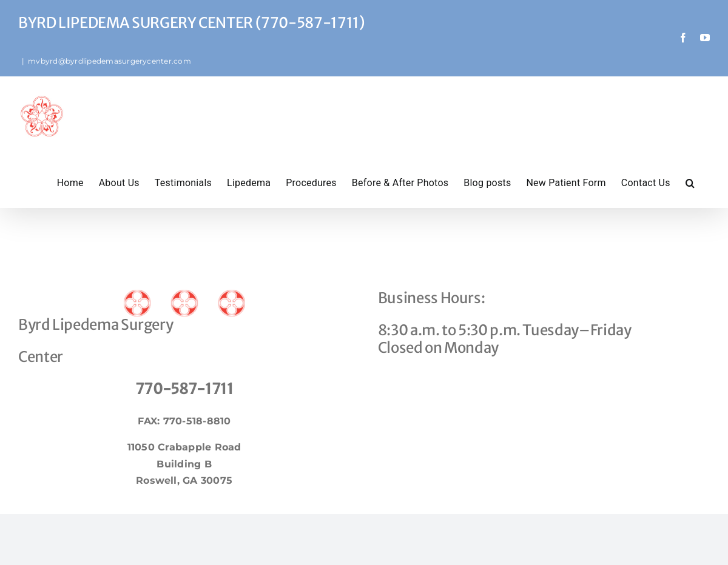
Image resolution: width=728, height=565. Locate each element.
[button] (690, 182)
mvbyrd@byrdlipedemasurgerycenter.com (110, 61)
